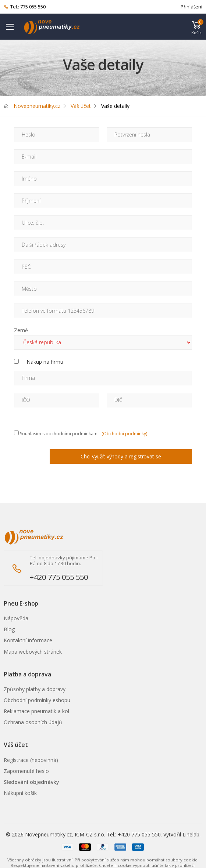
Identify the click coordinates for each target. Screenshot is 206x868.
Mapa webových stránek (33, 652)
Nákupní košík (20, 793)
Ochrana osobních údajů (33, 722)
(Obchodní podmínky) (124, 434)
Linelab (191, 834)
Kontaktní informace (28, 640)
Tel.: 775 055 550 (25, 7)
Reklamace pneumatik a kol (36, 711)
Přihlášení (191, 7)
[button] (196, 27)
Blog (9, 629)
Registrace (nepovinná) (31, 760)
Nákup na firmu (45, 362)
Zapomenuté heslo (26, 771)
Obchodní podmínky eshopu (37, 700)
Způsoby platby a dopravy (35, 689)
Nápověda (16, 618)
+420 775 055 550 (59, 577)
